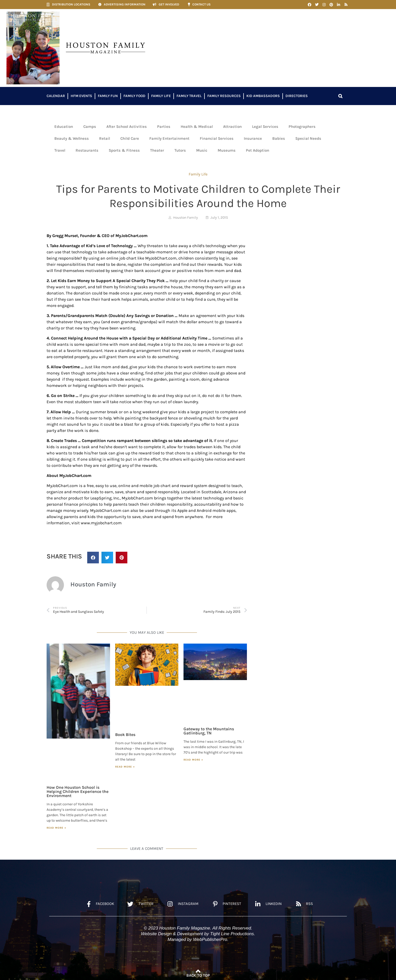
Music (202, 150)
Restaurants (87, 150)
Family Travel (189, 96)
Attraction (232, 127)
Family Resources (224, 96)
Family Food (134, 96)
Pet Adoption (258, 150)
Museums (227, 150)
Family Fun (108, 96)
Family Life (161, 96)
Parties (164, 127)
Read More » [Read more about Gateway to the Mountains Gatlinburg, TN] (193, 760)
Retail (105, 138)
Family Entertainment (169, 138)
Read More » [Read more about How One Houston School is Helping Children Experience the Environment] (56, 828)
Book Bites (125, 735)
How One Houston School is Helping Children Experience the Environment (78, 791)
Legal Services (265, 127)
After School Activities (127, 127)
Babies (279, 138)
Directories (297, 96)
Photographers (302, 127)
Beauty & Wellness (72, 138)
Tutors (180, 150)
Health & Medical (197, 127)
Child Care (130, 138)
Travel (60, 150)
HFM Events (81, 96)
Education (64, 127)
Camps (90, 127)
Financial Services (217, 138)
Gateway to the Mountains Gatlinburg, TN (209, 731)
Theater (157, 150)
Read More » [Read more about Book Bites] (125, 767)
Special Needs (308, 138)
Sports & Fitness (124, 150)
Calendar (56, 96)
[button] (340, 96)
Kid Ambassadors (263, 96)
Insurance (253, 138)
